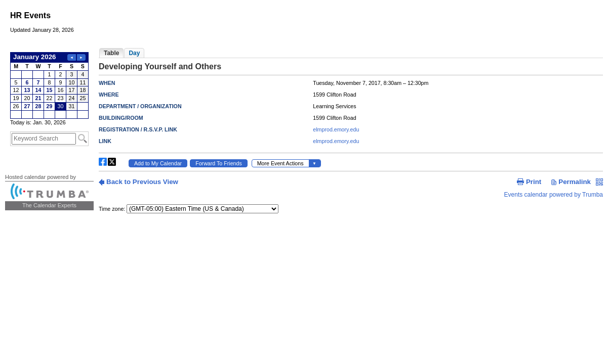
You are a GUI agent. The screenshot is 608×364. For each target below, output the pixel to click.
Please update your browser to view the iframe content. (49, 85)
